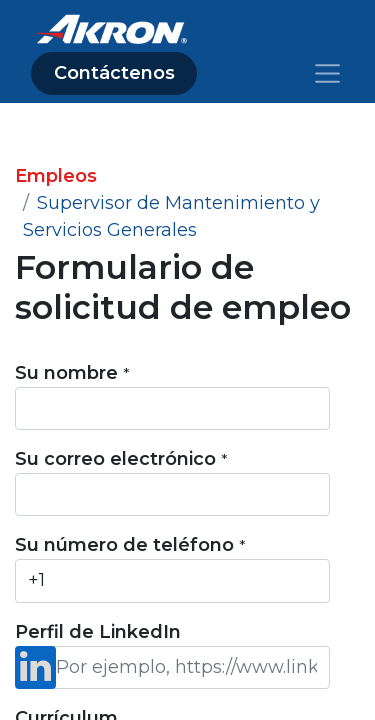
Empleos (56, 176)
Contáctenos (114, 73)
